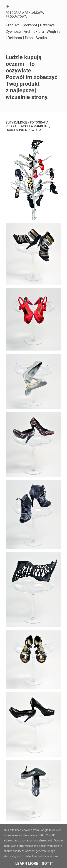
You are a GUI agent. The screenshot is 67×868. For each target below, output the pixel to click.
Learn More (27, 864)
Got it (48, 864)
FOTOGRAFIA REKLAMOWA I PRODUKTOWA (26, 15)
